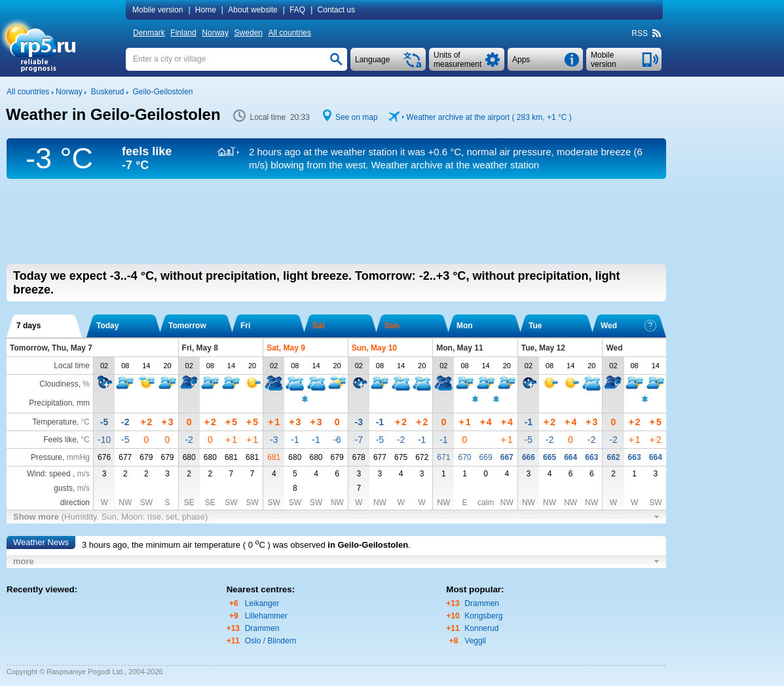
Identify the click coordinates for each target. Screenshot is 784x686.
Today (107, 326)
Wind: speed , (58, 474)
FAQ (297, 10)
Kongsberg (483, 616)
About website (252, 10)
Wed (628, 326)
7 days (28, 326)
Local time (72, 366)
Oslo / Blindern (271, 641)
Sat (319, 326)
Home (206, 10)
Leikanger (262, 603)
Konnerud (481, 628)
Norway (215, 33)
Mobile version (158, 10)
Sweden (249, 33)
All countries (290, 33)
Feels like (60, 440)
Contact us (336, 10)
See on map (357, 117)
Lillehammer (266, 616)
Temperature (54, 422)
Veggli (475, 641)
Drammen (262, 628)
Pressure (47, 457)
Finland (183, 33)
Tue (535, 326)
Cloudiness (59, 384)
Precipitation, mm (59, 403)
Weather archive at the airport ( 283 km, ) (489, 117)
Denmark (149, 33)
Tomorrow (187, 326)
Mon (465, 326)
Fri (245, 326)
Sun (392, 326)
